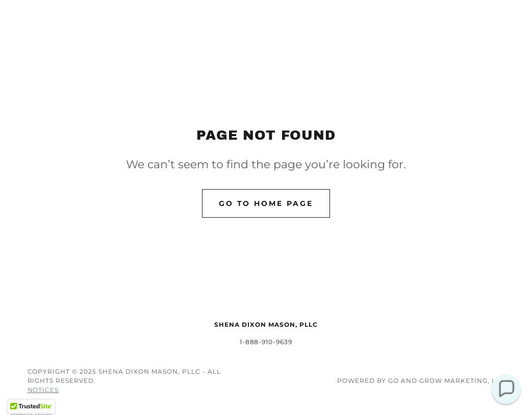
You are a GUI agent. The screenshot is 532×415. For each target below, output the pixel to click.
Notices (43, 390)
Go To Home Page (266, 203)
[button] (506, 389)
